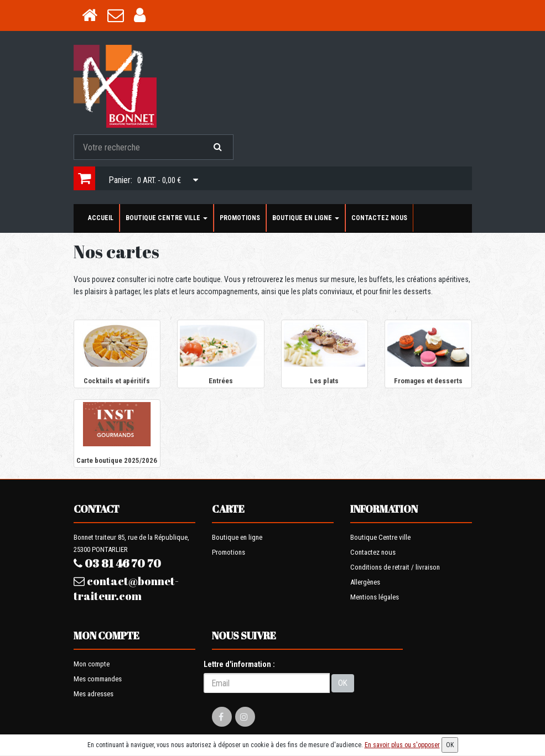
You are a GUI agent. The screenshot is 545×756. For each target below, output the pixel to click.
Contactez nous (379, 218)
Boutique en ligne (306, 218)
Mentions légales (375, 597)
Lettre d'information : (239, 664)
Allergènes (365, 582)
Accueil (101, 218)
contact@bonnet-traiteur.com (126, 588)
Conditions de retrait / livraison (395, 567)
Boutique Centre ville (167, 218)
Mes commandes (98, 679)
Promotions (240, 218)
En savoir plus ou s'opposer (402, 745)
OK (343, 683)
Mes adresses (94, 694)
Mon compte (92, 664)
